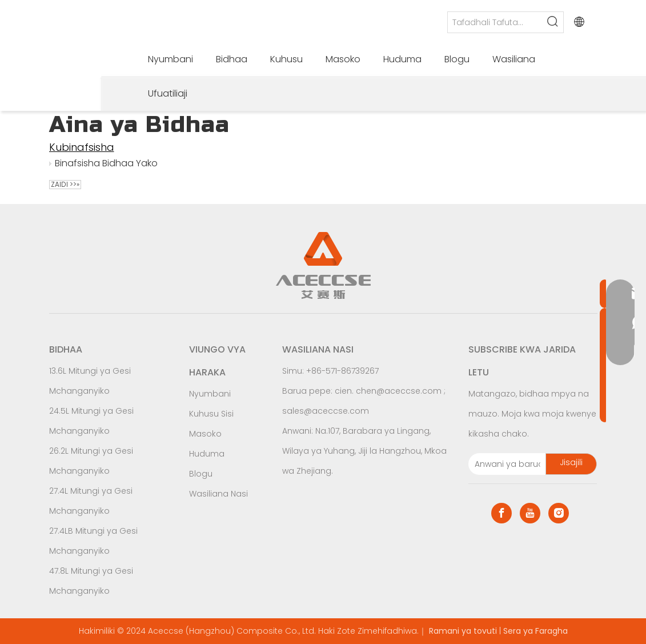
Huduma (207, 454)
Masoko (205, 434)
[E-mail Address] (505, 464)
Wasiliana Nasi (218, 494)
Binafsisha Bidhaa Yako (106, 163)
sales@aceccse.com (326, 411)
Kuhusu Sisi (211, 414)
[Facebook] (501, 513)
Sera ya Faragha (535, 631)
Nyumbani (210, 394)
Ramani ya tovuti (463, 631)
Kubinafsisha (82, 147)
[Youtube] (530, 513)
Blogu (201, 474)
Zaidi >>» (65, 185)
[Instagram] (559, 513)
